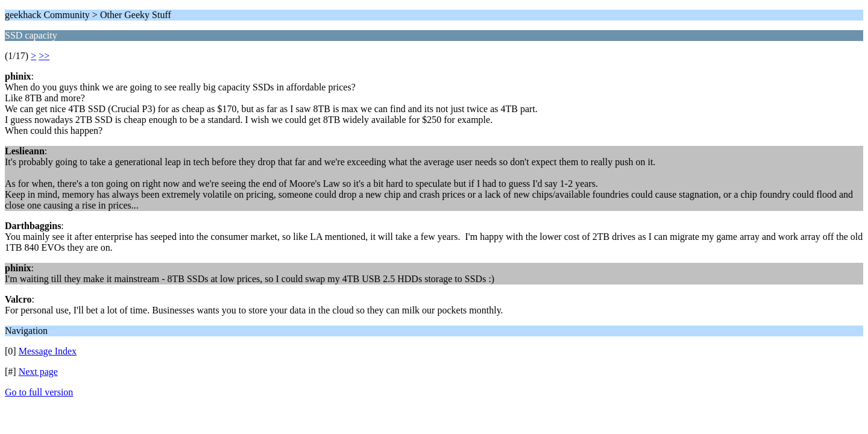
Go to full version (39, 392)
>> (44, 56)
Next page (38, 372)
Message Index (48, 351)
